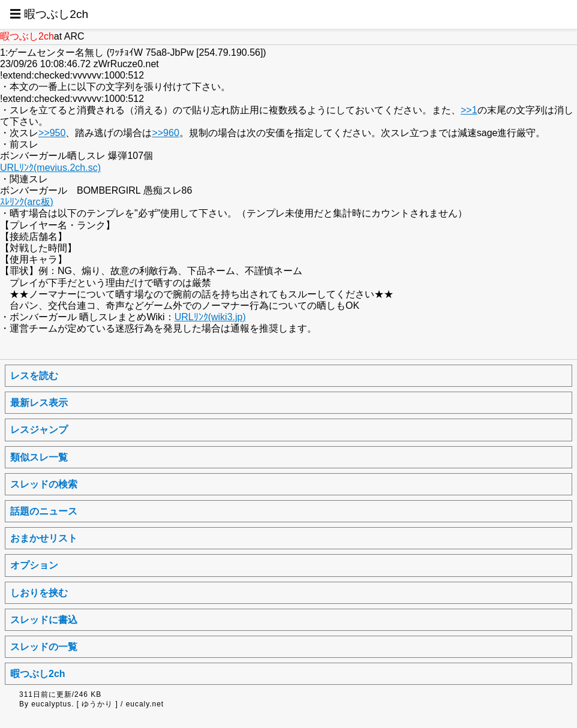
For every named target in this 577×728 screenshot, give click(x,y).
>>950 (52, 133)
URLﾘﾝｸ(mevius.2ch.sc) (50, 168)
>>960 (165, 133)
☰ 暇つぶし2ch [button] (49, 14)
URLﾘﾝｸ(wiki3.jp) (210, 317)
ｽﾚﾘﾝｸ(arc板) (27, 202)
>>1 (469, 110)
